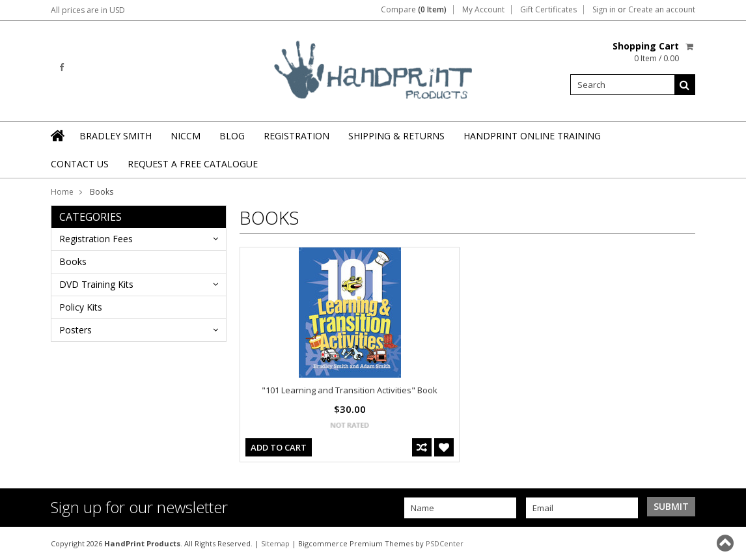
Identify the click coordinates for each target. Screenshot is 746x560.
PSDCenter (445, 543)
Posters (76, 330)
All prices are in (88, 10)
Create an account (662, 10)
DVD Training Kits (96, 284)
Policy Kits (81, 307)
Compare (414, 10)
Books (73, 261)
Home (62, 192)
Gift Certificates (548, 10)
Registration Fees (96, 239)
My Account (483, 10)
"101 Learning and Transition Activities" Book (350, 390)
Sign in (604, 10)
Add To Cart (279, 447)
